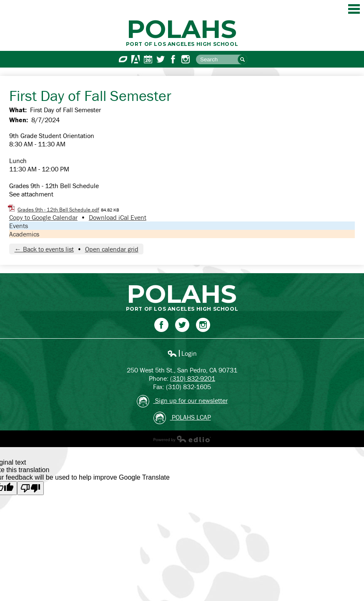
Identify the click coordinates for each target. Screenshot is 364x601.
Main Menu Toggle (354, 9)
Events (19, 226)
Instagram (186, 59)
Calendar (148, 59)
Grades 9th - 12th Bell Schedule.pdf (58, 210)
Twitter (161, 59)
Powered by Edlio (182, 439)
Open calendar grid (112, 249)
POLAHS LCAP (182, 418)
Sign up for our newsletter (182, 401)
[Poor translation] (30, 488)
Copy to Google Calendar (43, 217)
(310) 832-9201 (193, 378)
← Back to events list (44, 249)
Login (182, 353)
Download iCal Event (118, 217)
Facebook (173, 59)
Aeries (136, 59)
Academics (24, 234)
